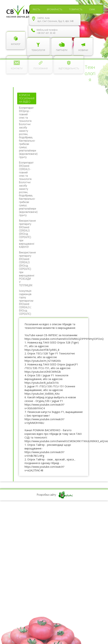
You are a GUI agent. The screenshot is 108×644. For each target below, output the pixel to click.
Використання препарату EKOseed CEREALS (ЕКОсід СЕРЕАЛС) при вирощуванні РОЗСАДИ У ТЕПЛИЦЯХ (27, 269)
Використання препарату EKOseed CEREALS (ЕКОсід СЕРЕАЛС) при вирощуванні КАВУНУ (27, 234)
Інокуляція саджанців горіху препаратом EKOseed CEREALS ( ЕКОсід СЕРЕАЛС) (26, 302)
